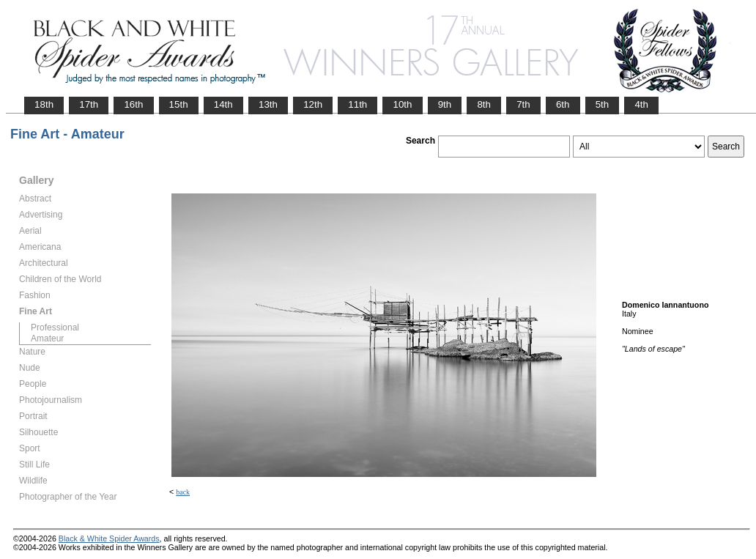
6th (563, 104)
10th (402, 104)
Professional (55, 327)
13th (268, 104)
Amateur (47, 338)
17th (89, 104)
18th (44, 104)
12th (313, 104)
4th (641, 104)
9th (445, 104)
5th (603, 104)
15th (179, 104)
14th (223, 104)
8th (484, 104)
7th (523, 104)
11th (357, 104)
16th (133, 104)
